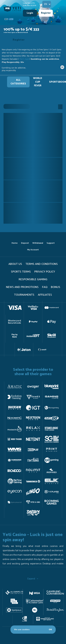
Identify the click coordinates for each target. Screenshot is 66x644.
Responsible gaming (33, 279)
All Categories (18, 82)
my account (33, 250)
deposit (25, 243)
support (51, 243)
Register (46, 13)
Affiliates (45, 295)
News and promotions (22, 287)
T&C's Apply (24, 59)
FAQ (45, 287)
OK (50, 630)
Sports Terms (21, 272)
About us (15, 264)
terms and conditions (42, 264)
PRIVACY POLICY (45, 272)
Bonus (56, 287)
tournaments (24, 295)
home (15, 243)
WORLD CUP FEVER (38, 82)
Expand (33, 579)
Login (30, 13)
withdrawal (38, 243)
